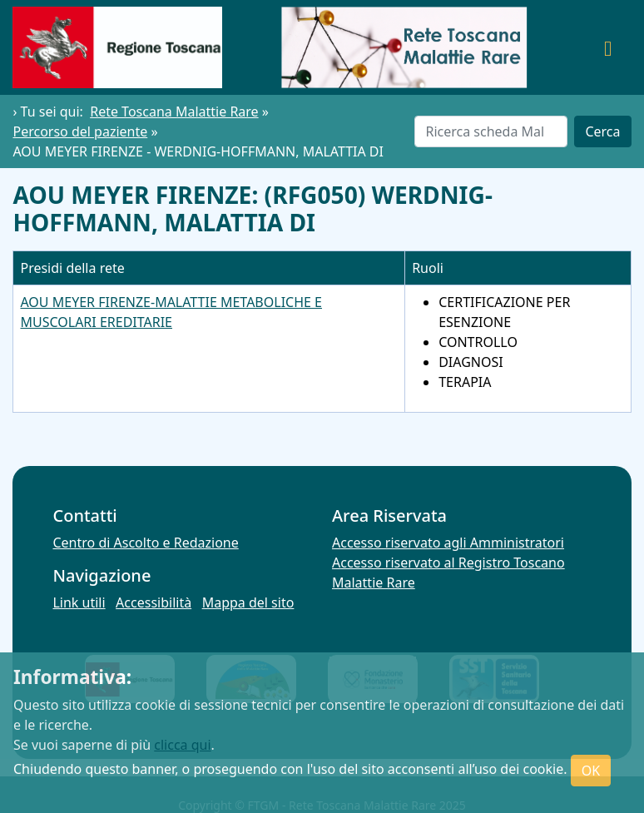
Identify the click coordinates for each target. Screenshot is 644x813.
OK (591, 771)
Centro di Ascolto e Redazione (145, 543)
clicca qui (182, 745)
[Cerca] (491, 131)
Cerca (602, 131)
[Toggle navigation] (608, 47)
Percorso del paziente (80, 131)
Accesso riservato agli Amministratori (448, 543)
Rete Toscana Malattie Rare (174, 112)
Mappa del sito (248, 602)
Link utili (79, 602)
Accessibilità (154, 602)
